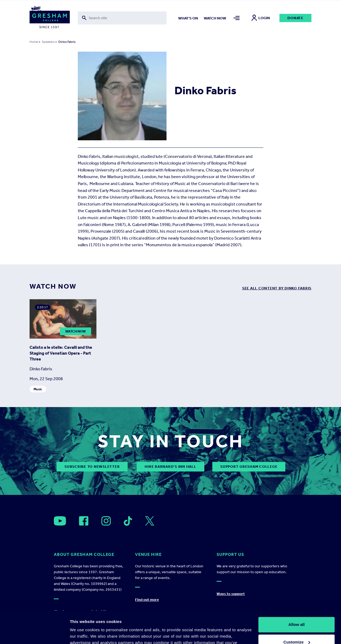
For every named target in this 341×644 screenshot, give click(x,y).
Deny (297, 629)
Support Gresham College (249, 467)
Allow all (297, 594)
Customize (297, 612)
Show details (82, 633)
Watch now (215, 18)
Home (34, 42)
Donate (295, 18)
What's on (188, 18)
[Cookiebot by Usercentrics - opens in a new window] (34, 634)
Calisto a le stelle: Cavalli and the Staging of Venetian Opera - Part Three (61, 353)
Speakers (48, 42)
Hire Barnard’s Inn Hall (170, 467)
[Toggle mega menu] (236, 18)
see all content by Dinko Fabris (277, 288)
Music (38, 389)
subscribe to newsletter (92, 467)
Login (261, 18)
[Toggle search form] (122, 18)
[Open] (60, 521)
